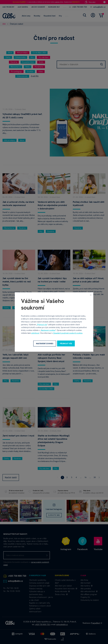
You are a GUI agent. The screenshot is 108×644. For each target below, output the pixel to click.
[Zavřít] (91, 295)
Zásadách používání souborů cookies (68, 333)
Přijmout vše (42, 324)
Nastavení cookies (48, 330)
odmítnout (35, 333)
